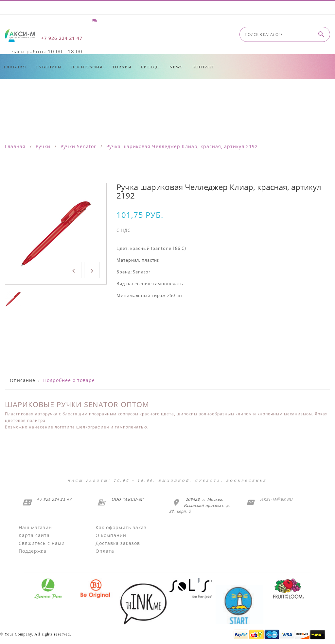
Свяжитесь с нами (42, 543)
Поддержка (33, 551)
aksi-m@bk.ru (276, 499)
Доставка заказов (118, 543)
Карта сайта (34, 535)
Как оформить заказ (121, 527)
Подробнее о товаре (69, 380)
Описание (23, 380)
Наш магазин (35, 527)
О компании (111, 535)
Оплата (105, 551)
